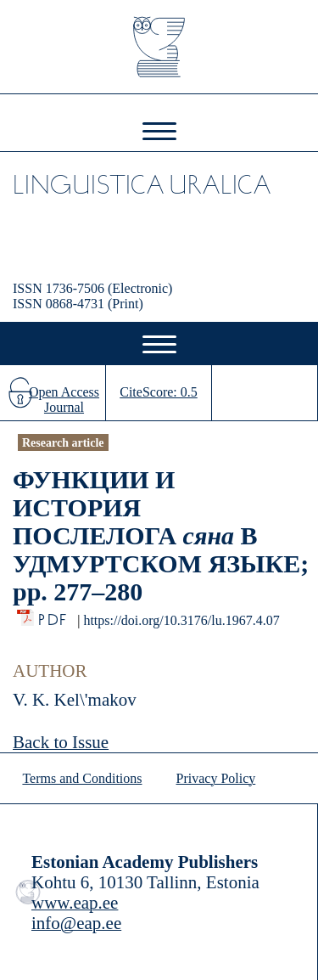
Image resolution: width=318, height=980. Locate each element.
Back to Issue (61, 742)
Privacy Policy (216, 778)
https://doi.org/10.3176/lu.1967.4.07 (181, 620)
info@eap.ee (76, 923)
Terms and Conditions (82, 778)
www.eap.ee (75, 903)
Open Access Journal (64, 400)
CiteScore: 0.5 (159, 392)
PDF (54, 615)
